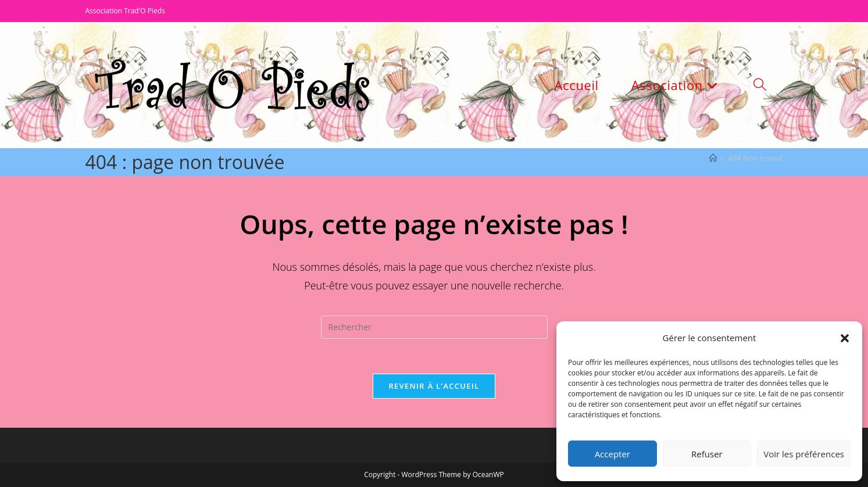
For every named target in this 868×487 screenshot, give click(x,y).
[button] (845, 338)
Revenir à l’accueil (434, 386)
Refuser (707, 454)
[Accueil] (713, 158)
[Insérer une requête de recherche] (434, 327)
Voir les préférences (804, 454)
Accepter (612, 454)
